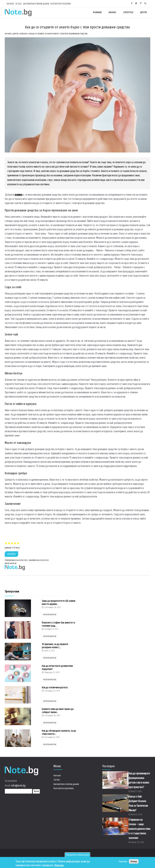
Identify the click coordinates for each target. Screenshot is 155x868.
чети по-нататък (50, 615)
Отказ (134, 861)
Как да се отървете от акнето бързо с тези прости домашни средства (58, 34)
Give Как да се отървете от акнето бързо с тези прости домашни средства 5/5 (18, 543)
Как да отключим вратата (55, 688)
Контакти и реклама (61, 4)
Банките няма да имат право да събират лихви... (58, 711)
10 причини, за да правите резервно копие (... (55, 646)
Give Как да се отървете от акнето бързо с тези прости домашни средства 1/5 (6, 543)
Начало (10, 4)
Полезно (23, 34)
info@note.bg (18, 786)
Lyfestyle (128, 12)
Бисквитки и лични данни (78, 855)
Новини (97, 12)
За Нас (19, 4)
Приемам (59, 865)
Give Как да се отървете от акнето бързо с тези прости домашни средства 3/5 (12, 543)
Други (144, 12)
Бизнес (112, 12)
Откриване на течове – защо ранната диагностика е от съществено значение (139, 829)
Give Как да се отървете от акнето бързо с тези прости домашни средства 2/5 (9, 543)
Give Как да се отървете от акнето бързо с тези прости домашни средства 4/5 (15, 543)
